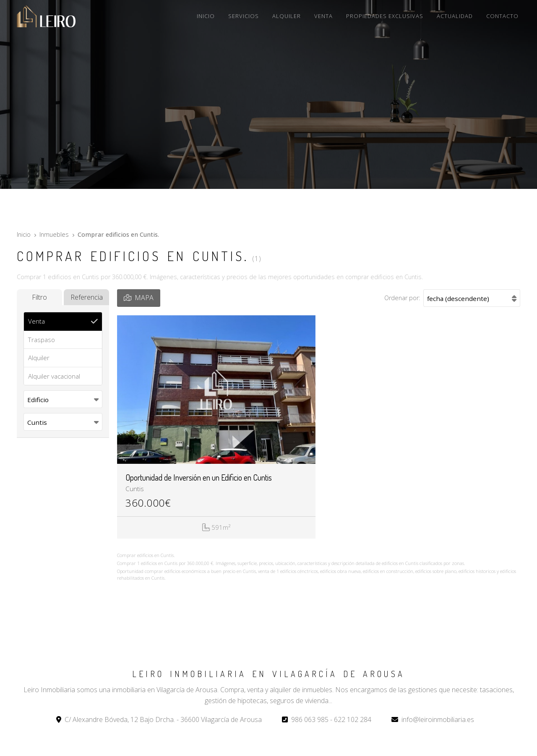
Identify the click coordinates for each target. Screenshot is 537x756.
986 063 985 (310, 719)
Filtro (39, 297)
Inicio (24, 234)
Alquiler (39, 358)
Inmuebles (54, 234)
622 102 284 (353, 719)
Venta (36, 321)
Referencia (87, 297)
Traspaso (42, 340)
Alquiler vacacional (54, 376)
